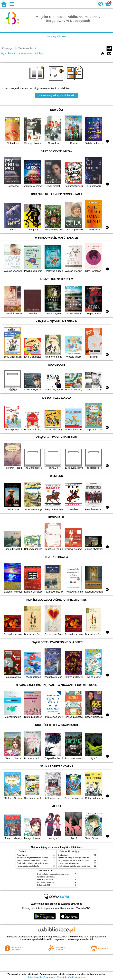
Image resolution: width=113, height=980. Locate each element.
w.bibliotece (78, 937)
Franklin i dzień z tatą (45, 880)
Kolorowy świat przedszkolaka (28, 866)
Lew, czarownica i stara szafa (68, 863)
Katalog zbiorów (56, 36)
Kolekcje (39, 53)
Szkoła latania (22, 855)
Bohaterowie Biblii (44, 885)
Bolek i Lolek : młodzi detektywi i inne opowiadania (36, 863)
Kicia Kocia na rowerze (46, 882)
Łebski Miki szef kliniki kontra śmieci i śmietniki (75, 866)
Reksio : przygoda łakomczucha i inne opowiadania (36, 861)
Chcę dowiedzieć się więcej (42, 977)
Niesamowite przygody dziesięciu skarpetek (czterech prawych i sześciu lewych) (46, 858)
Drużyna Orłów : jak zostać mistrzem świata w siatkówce (78, 861)
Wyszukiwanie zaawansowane (17, 53)
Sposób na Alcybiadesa (46, 877)
